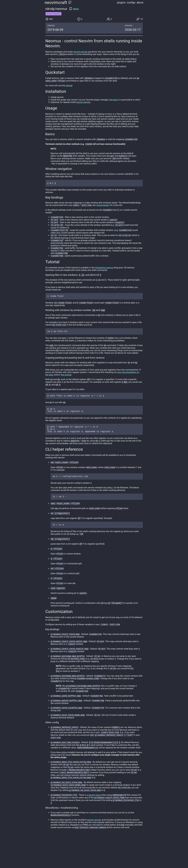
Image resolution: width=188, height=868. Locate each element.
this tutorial (66, 384)
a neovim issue (94, 827)
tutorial (69, 86)
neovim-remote (80, 52)
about (140, 2)
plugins (121, 2)
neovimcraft (56, 2)
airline (64, 781)
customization (103, 208)
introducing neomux (104, 273)
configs (131, 2)
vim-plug (114, 101)
